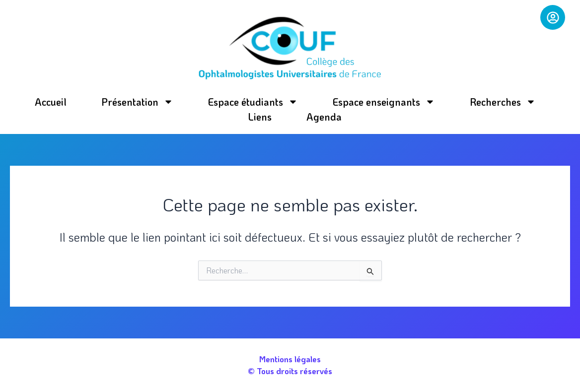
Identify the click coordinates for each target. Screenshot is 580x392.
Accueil (51, 102)
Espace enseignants (384, 102)
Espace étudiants (253, 102)
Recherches (503, 102)
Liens (260, 117)
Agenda (324, 117)
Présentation (137, 102)
